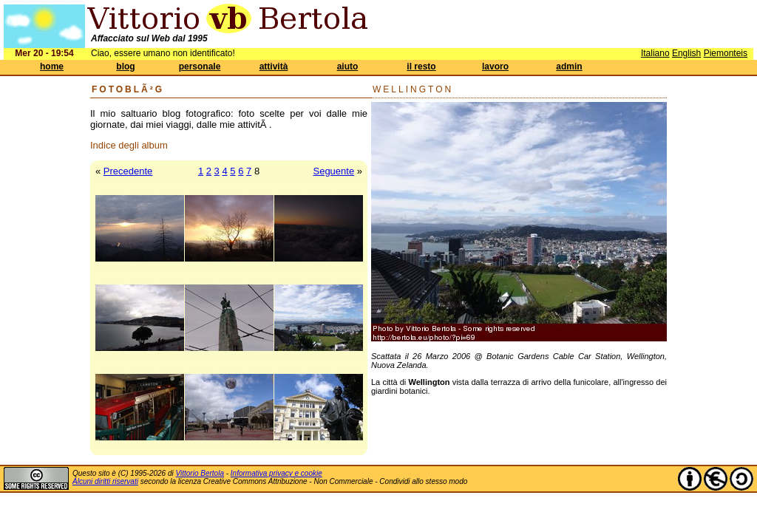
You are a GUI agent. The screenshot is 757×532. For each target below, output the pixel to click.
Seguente (333, 171)
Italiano (655, 53)
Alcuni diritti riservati (105, 481)
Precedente (128, 171)
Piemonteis (726, 53)
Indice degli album (129, 145)
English (686, 53)
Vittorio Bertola (200, 473)
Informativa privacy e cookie (276, 473)
